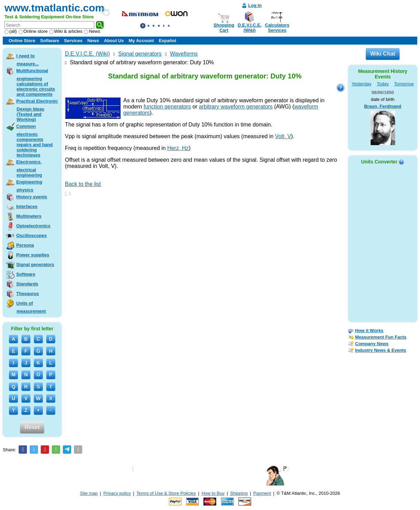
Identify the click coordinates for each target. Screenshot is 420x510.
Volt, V (283, 136)
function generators (167, 107)
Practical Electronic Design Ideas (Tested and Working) (37, 110)
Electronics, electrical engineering (29, 168)
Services (73, 41)
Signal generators (35, 265)
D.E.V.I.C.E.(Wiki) (250, 28)
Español (168, 41)
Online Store (22, 41)
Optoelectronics (33, 226)
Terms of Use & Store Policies (166, 493)
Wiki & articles (66, 31)
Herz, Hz (178, 148)
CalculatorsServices (277, 28)
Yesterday (361, 84)
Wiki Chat (383, 54)
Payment (262, 493)
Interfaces (27, 206)
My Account (141, 41)
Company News (372, 344)
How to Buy (213, 493)
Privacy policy (117, 493)
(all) (11, 31)
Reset (32, 427)
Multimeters (29, 216)
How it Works (369, 330)
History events (32, 197)
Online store (33, 31)
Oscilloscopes (31, 235)
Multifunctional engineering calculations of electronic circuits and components (36, 82)
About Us (114, 41)
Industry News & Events (381, 350)
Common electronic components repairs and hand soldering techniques (35, 141)
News (92, 31)
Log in (255, 5)
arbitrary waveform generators (236, 107)
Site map (89, 493)
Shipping (239, 493)
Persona (25, 245)
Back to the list (83, 184)
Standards (27, 284)
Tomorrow (404, 84)
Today (383, 84)
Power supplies (33, 255)
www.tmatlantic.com (54, 8)
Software (50, 41)
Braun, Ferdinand (383, 106)
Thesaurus (28, 294)
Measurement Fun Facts (381, 337)
